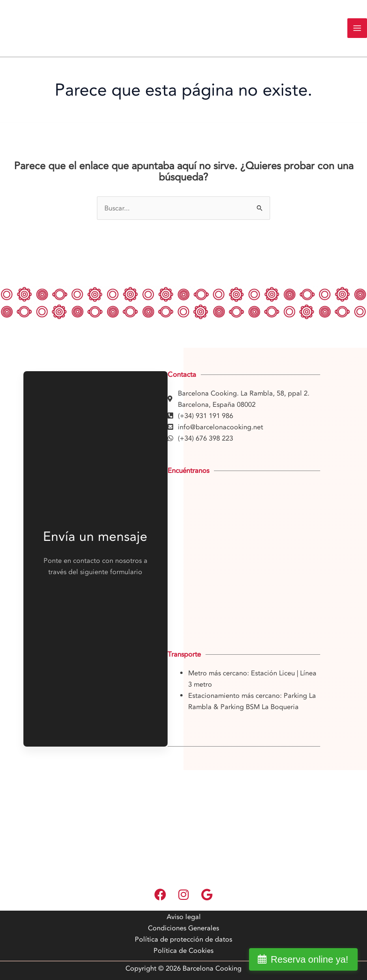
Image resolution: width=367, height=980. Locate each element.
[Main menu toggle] (357, 28)
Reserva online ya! (309, 959)
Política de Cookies (183, 950)
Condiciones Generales (183, 928)
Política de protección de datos (183, 939)
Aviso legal (184, 917)
